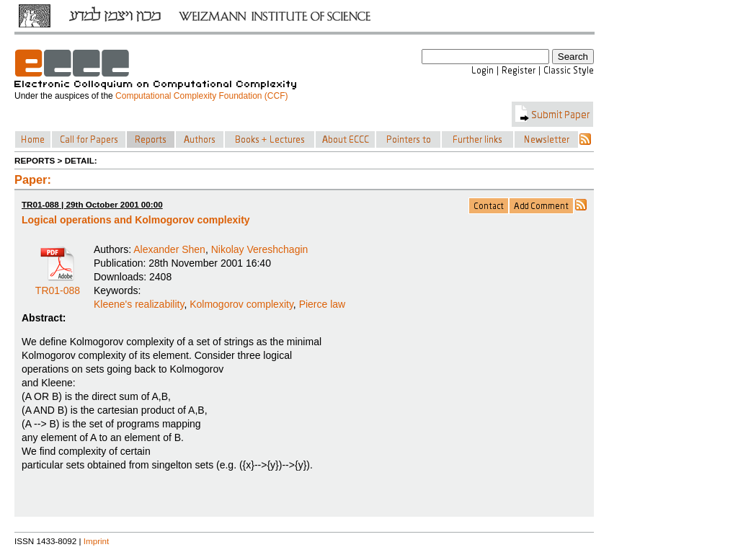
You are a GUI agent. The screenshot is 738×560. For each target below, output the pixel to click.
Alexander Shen (169, 249)
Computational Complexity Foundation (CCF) (201, 96)
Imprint (97, 541)
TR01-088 (58, 285)
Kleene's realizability (139, 304)
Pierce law (323, 304)
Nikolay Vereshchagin (260, 249)
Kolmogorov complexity (241, 304)
